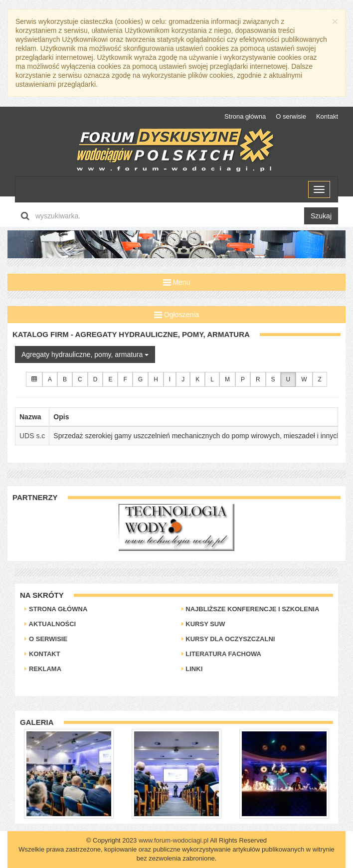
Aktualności (50, 624)
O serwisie (291, 116)
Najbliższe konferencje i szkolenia (251, 609)
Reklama (43, 669)
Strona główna (245, 116)
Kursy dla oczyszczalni (228, 639)
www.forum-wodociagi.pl (174, 840)
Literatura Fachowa (221, 654)
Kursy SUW (203, 624)
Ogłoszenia (176, 315)
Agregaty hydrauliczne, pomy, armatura (85, 354)
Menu (177, 282)
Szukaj (321, 216)
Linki (192, 669)
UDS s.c (32, 436)
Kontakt (327, 116)
